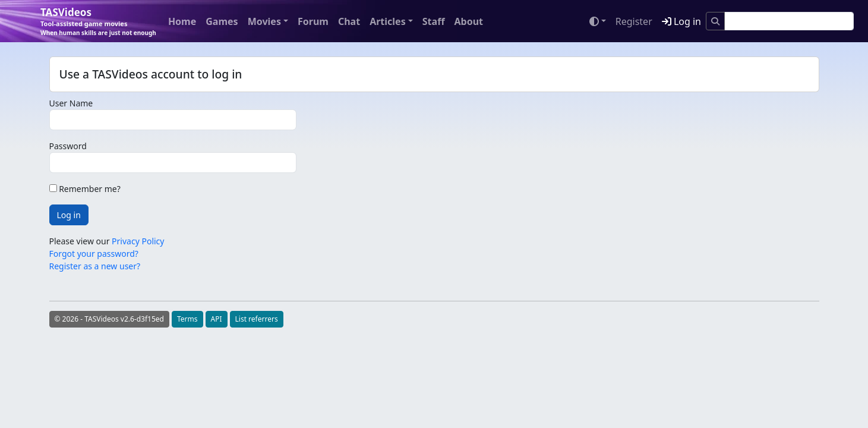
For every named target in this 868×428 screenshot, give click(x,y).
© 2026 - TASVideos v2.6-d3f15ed (109, 319)
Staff (434, 21)
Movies (264, 21)
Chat (349, 21)
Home (182, 21)
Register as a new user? (95, 266)
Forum (313, 21)
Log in (681, 21)
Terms (187, 319)
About (468, 21)
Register (634, 21)
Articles (388, 21)
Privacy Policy (138, 241)
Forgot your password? (94, 254)
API (217, 319)
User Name (71, 103)
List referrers (257, 319)
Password (68, 146)
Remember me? (85, 189)
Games (222, 21)
